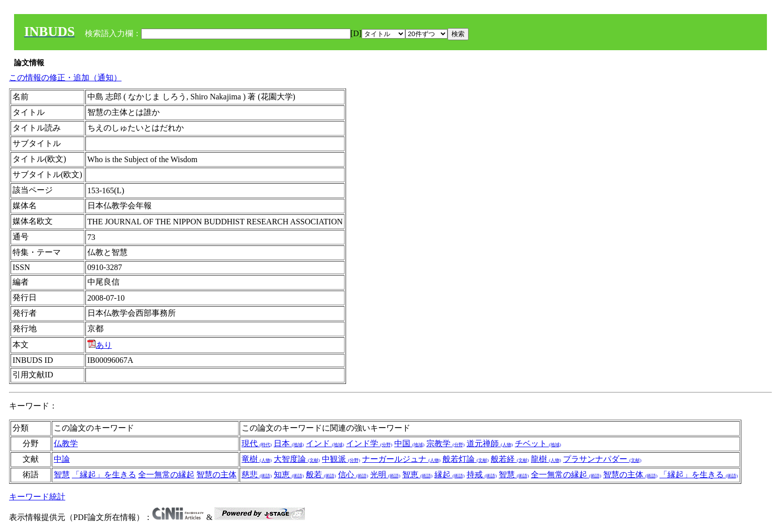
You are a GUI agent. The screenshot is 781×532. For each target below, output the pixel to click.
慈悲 (257, 475)
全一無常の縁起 (166, 475)
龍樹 (546, 459)
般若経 (510, 459)
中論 (62, 459)
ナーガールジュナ (401, 459)
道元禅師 (490, 443)
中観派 (341, 459)
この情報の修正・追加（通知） (65, 78)
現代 (257, 443)
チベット (538, 443)
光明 (385, 475)
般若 (321, 475)
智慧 (62, 475)
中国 (409, 443)
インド (325, 443)
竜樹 (257, 459)
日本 (289, 443)
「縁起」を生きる (104, 475)
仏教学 (66, 443)
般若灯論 (466, 459)
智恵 (417, 475)
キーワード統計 (37, 497)
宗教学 (445, 443)
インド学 (369, 443)
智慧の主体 (216, 475)
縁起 (450, 475)
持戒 (482, 475)
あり (100, 345)
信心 (353, 475)
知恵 (289, 475)
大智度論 (297, 459)
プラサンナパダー (602, 459)
